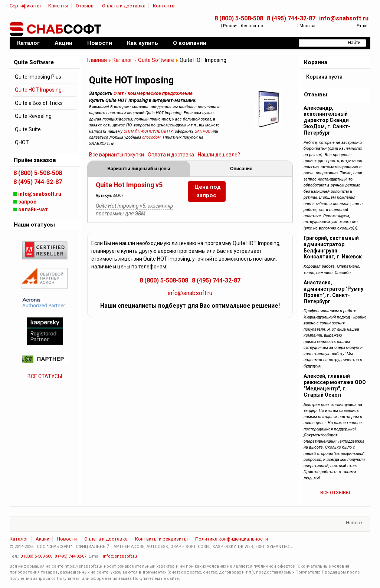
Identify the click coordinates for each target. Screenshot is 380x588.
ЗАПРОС (203, 131)
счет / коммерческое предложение (153, 93)
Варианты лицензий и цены (139, 169)
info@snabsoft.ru (344, 18)
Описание (241, 169)
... (291, 547)
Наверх (354, 523)
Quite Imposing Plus (38, 77)
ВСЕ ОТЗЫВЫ (335, 493)
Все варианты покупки (117, 155)
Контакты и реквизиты (161, 539)
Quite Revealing (33, 116)
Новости (67, 539)
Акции (42, 539)
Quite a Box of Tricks (39, 103)
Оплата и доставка (124, 6)
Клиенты (58, 6)
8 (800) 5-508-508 (239, 18)
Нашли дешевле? (219, 155)
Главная (97, 60)
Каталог (122, 60)
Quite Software (156, 60)
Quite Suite (28, 129)
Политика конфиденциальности (232, 539)
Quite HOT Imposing (38, 90)
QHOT (22, 142)
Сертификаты (25, 6)
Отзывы (85, 6)
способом (151, 137)
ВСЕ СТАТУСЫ (45, 376)
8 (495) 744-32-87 (291, 18)
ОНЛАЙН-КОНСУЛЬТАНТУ (148, 131)
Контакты (164, 6)
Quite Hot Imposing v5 (129, 185)
